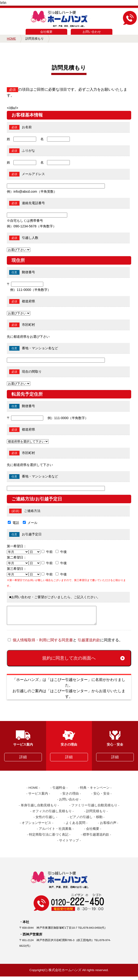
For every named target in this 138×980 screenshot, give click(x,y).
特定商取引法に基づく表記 (49, 838)
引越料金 (59, 791)
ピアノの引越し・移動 (86, 820)
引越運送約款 (89, 644)
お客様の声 (108, 826)
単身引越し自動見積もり (39, 809)
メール (32, 523)
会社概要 (46, 32)
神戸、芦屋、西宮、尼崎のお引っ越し (69, 19)
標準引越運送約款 (96, 838)
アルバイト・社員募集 (55, 832)
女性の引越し (45, 820)
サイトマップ (69, 844)
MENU (8, 16)
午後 (63, 552)
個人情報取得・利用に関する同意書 (43, 644)
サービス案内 (38, 797)
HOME (11, 39)
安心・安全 (102, 797)
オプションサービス (36, 826)
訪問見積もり (96, 815)
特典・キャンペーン (95, 791)
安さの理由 (71, 797)
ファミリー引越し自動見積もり (94, 809)
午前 (49, 552)
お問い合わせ (92, 32)
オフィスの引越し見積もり (52, 815)
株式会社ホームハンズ (65, 974)
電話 (16, 523)
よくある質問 (75, 826)
